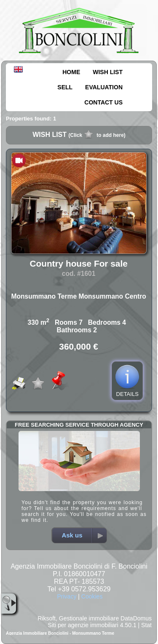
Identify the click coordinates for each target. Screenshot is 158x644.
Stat (146, 625)
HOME (71, 72)
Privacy (67, 596)
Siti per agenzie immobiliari (83, 625)
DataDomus (136, 618)
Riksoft (47, 618)
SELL (65, 87)
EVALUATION (104, 87)
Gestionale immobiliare (89, 618)
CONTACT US (103, 102)
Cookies (92, 596)
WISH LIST (108, 72)
